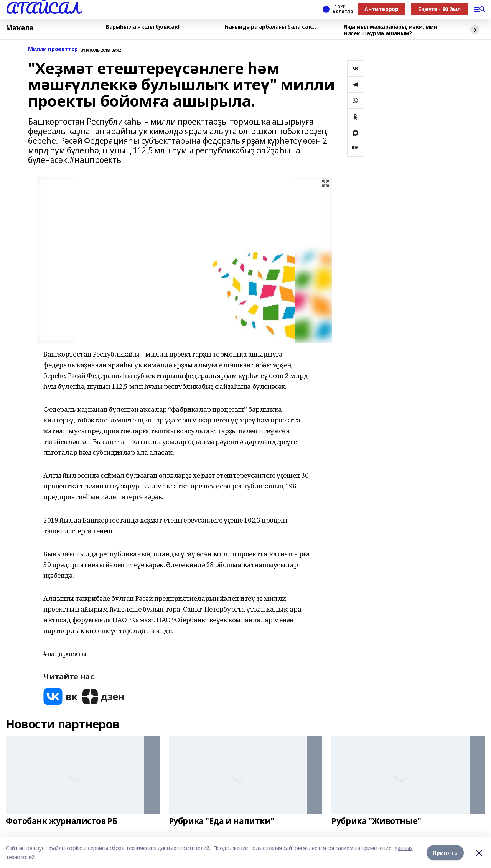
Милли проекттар (53, 49)
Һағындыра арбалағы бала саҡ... (270, 27)
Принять (445, 852)
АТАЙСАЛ (43, 8)
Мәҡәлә (20, 28)
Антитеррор (381, 9)
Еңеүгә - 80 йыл (439, 9)
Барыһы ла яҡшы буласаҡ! (143, 27)
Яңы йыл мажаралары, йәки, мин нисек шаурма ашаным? (390, 30)
